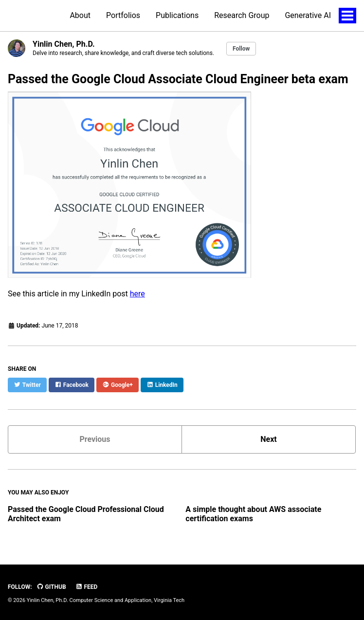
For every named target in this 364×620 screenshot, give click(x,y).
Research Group (242, 15)
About (80, 15)
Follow (241, 49)
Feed (87, 587)
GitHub (51, 587)
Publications (177, 15)
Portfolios (123, 15)
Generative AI (308, 15)
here (137, 294)
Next (268, 439)
